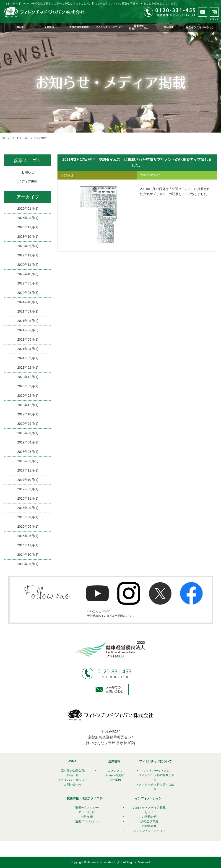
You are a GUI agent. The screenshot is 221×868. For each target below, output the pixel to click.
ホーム (6, 138)
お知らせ (28, 172)
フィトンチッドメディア (149, 831)
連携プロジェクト (87, 821)
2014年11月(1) (28, 545)
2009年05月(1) (28, 564)
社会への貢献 (115, 775)
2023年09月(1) (28, 246)
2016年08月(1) (28, 517)
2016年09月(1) (28, 508)
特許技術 (87, 817)
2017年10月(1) (28, 480)
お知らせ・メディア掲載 (149, 808)
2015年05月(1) (28, 536)
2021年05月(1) (28, 339)
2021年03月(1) (28, 358)
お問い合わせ (73, 785)
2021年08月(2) (28, 321)
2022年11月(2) (28, 265)
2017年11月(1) (28, 470)
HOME (72, 761)
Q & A (149, 812)
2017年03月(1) (28, 489)
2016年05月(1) (28, 527)
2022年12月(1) (28, 255)
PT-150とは (87, 812)
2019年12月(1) (28, 405)
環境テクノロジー (87, 808)
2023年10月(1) (28, 237)
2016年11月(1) (28, 498)
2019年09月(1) (28, 424)
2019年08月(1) (28, 433)
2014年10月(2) (28, 555)
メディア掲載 (28, 181)
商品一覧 (73, 775)
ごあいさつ (115, 771)
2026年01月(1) (28, 209)
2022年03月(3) (28, 293)
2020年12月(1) (28, 377)
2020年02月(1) (28, 396)
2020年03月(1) (28, 386)
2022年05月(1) (28, 283)
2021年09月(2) (28, 311)
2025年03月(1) (28, 218)
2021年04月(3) (28, 349)
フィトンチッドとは (157, 771)
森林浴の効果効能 (73, 771)
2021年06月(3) (28, 330)
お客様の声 (149, 817)
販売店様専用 (149, 821)
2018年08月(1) (28, 452)
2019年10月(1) (28, 414)
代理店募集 (149, 826)
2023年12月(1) (28, 227)
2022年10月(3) (28, 274)
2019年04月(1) (28, 442)
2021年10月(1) (28, 302)
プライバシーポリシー (73, 780)
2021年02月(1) (28, 368)
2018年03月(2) (28, 461)
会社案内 (115, 780)
